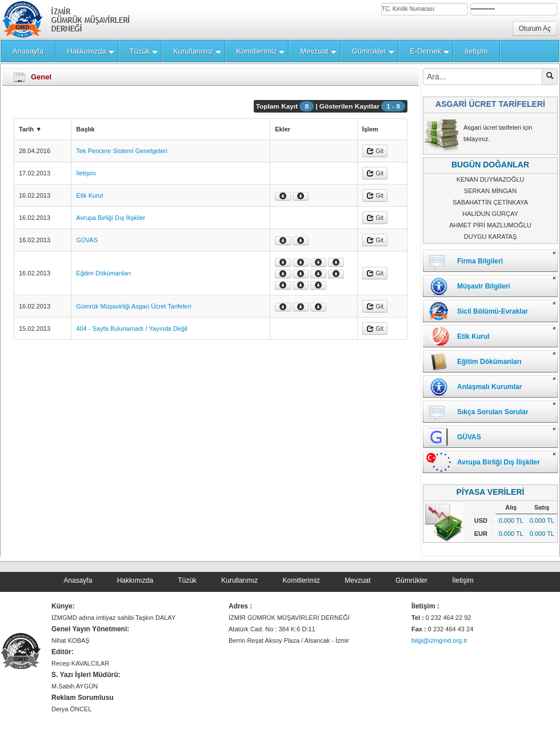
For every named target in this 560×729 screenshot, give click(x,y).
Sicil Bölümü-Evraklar (493, 311)
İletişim (86, 173)
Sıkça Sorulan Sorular (493, 412)
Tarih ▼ (30, 129)
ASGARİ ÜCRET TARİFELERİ (490, 104)
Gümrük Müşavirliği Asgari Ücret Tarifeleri (134, 306)
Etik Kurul (89, 195)
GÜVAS (87, 240)
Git (375, 151)
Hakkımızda (135, 580)
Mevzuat (357, 580)
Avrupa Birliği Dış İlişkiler (111, 218)
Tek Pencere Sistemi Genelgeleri (122, 151)
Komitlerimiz (301, 580)
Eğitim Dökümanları (103, 273)
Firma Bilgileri (480, 261)
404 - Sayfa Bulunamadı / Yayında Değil (132, 329)
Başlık (85, 129)
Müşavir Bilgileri (484, 286)
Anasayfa (78, 580)
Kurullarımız (239, 580)
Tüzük (187, 580)
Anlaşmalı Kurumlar (489, 387)
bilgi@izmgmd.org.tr (439, 640)
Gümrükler (411, 580)
